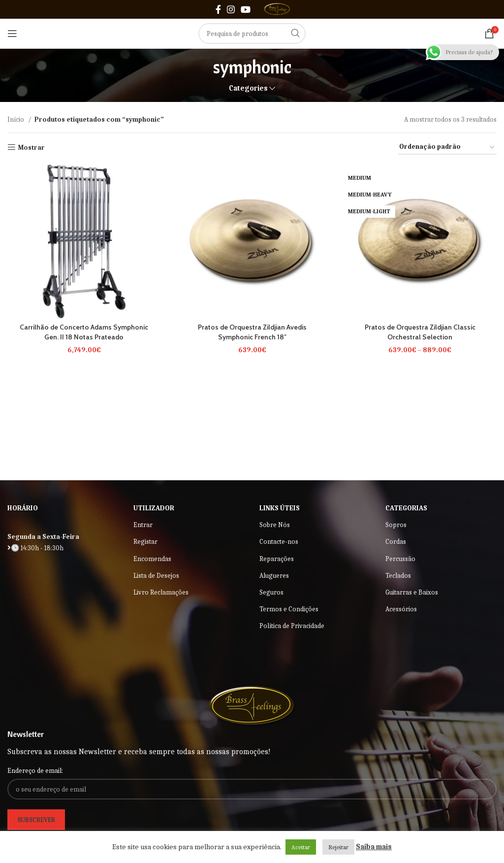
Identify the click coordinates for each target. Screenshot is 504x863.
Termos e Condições (289, 609)
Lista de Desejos (156, 576)
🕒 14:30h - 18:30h (35, 548)
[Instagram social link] (231, 9)
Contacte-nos (279, 542)
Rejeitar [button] (338, 847)
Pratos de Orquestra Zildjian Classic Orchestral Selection (420, 332)
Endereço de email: (35, 771)
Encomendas (152, 559)
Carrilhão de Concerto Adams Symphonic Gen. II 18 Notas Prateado (84, 332)
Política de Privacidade (292, 626)
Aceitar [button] (301, 847)
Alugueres (274, 576)
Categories (248, 88)
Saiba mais (374, 847)
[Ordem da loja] (447, 148)
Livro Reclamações (161, 592)
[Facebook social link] (218, 9)
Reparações (277, 559)
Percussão (400, 559)
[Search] (252, 33)
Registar (145, 542)
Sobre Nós (275, 525)
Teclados (398, 576)
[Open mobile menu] (12, 33)
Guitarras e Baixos (412, 592)
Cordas (396, 542)
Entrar (143, 525)
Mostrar (31, 147)
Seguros (271, 592)
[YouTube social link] (246, 9)
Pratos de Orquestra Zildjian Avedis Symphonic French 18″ (252, 332)
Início (16, 119)
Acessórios (401, 609)
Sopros (396, 525)
